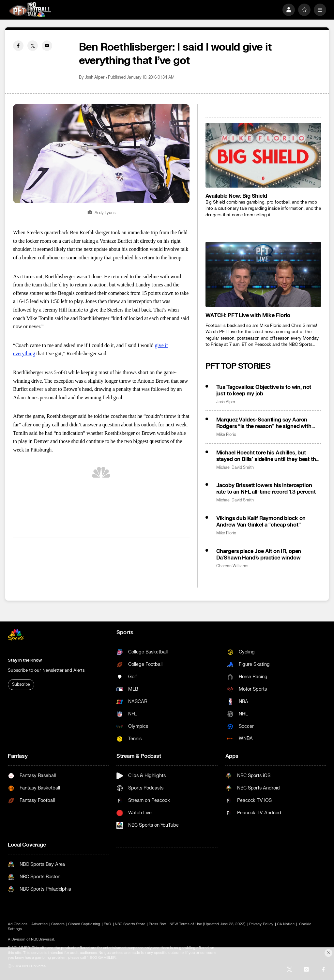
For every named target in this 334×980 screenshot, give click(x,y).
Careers (58, 924)
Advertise (40, 924)
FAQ (107, 924)
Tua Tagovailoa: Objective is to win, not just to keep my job (264, 390)
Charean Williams (232, 566)
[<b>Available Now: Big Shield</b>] (263, 155)
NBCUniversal (43, 939)
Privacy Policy (261, 924)
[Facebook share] (18, 46)
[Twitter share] (33, 46)
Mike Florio (226, 435)
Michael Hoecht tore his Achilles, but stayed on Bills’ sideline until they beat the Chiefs (268, 456)
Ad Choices (18, 924)
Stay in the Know (25, 660)
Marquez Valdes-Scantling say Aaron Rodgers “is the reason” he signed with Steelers (264, 423)
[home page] (30, 10)
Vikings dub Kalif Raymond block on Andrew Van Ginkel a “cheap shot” (261, 522)
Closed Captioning (84, 924)
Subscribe (21, 684)
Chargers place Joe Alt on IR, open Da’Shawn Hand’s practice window (259, 555)
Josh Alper (95, 77)
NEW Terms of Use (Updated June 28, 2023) (208, 924)
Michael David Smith (235, 468)
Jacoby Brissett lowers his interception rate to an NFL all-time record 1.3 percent (266, 489)
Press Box (157, 924)
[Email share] (47, 46)
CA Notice (286, 924)
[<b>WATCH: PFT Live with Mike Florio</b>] (263, 274)
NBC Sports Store (130, 924)
